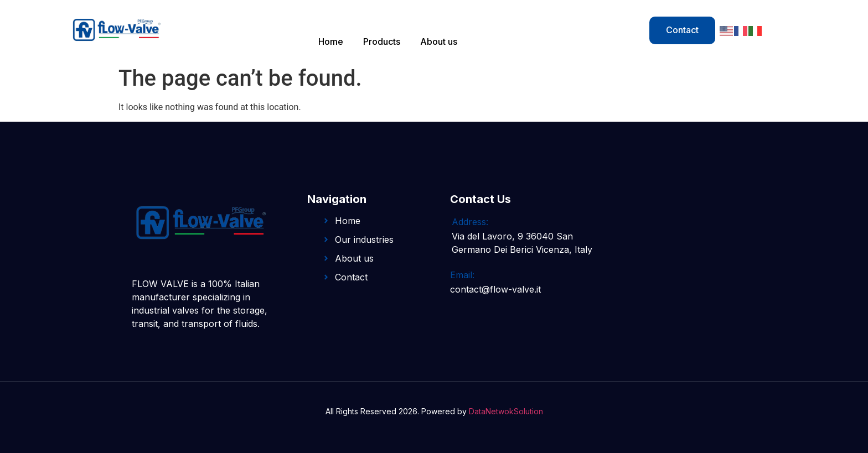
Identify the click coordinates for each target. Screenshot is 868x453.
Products (382, 41)
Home (331, 41)
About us (439, 41)
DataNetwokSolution (506, 411)
